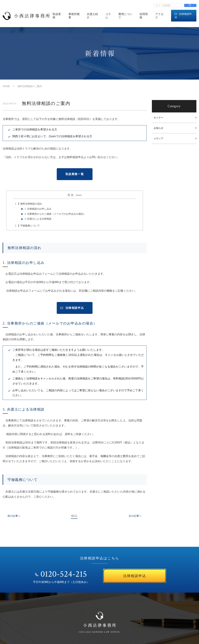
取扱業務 (57, 16)
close (79, 195)
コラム (108, 16)
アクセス (159, 16)
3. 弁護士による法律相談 (38, 219)
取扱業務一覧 (75, 174)
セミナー (159, 118)
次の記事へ (135, 516)
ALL (74, 516)
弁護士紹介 (92, 16)
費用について (125, 16)
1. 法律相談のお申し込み (38, 209)
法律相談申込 (183, 15)
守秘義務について (27, 226)
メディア (159, 138)
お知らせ (159, 128)
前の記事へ (14, 516)
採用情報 (144, 16)
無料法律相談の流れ (28, 204)
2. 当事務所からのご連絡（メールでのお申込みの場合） (55, 214)
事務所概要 (74, 16)
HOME (6, 86)
